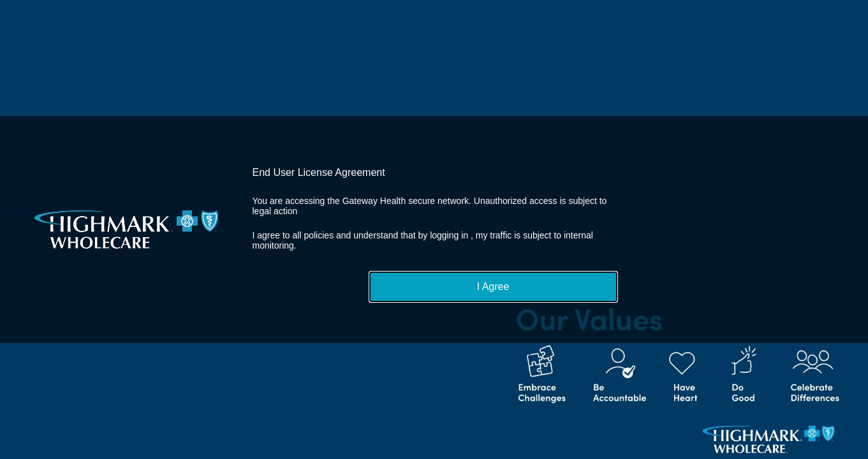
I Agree (493, 287)
